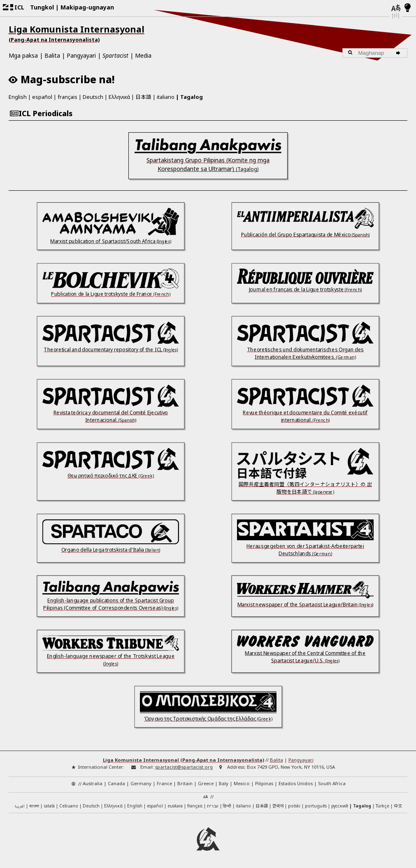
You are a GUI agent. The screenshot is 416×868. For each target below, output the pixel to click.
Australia (93, 783)
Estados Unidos (296, 783)
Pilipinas (264, 783)
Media (143, 55)
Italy (224, 783)
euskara (175, 806)
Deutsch (93, 97)
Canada (116, 783)
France (164, 783)
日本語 (143, 97)
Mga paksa (23, 55)
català (49, 806)
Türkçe (382, 806)
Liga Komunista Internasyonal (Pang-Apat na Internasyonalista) (184, 760)
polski (294, 806)
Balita (52, 55)
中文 (398, 806)
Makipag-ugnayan (87, 7)
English (18, 97)
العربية (20, 806)
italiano (166, 97)
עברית (213, 806)
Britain (185, 783)
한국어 (278, 806)
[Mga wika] (396, 8)
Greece (206, 783)
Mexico (242, 783)
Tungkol (42, 7)
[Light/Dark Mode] (408, 8)
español (42, 97)
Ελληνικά (119, 97)
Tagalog (192, 97)
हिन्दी (227, 806)
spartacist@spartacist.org (184, 767)
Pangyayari (81, 55)
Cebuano (69, 806)
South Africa (332, 783)
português (316, 806)
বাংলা (34, 806)
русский (340, 806)
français (67, 97)
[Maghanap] (399, 53)
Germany (141, 783)
